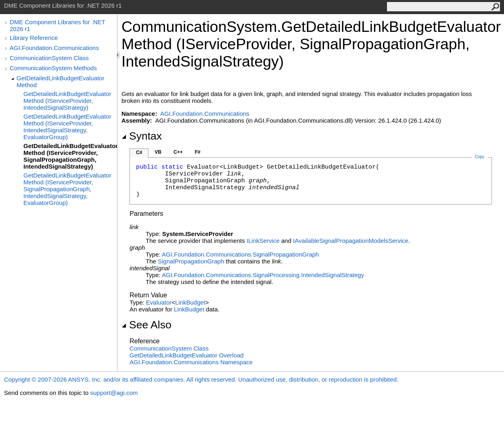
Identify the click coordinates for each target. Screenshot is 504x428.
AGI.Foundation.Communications (54, 48)
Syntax (142, 136)
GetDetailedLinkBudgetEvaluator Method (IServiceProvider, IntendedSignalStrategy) (67, 101)
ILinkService (263, 241)
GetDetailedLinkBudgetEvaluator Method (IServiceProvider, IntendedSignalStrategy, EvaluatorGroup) (67, 127)
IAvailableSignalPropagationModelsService (351, 241)
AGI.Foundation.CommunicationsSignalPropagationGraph (240, 254)
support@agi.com (114, 393)
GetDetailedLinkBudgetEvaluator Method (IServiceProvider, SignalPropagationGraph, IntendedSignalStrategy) (70, 156)
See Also (146, 325)
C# (139, 152)
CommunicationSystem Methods (53, 68)
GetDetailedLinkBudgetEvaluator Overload (187, 355)
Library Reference (34, 38)
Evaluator (159, 302)
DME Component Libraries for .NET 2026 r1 (57, 25)
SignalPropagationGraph (191, 261)
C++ (178, 152)
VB (158, 152)
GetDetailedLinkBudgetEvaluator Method (61, 81)
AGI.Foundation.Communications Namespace (191, 362)
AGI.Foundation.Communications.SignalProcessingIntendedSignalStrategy (263, 275)
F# (198, 152)
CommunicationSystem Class (49, 58)
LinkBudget (190, 302)
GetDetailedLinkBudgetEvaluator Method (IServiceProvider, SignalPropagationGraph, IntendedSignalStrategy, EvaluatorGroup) (67, 189)
